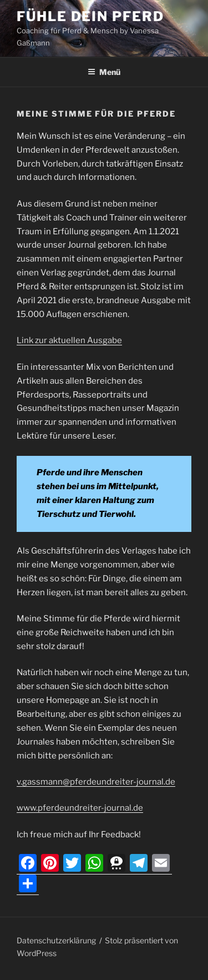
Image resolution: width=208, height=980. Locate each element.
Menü (104, 72)
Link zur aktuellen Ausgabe (69, 340)
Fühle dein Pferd (90, 16)
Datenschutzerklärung (56, 940)
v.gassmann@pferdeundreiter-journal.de (96, 782)
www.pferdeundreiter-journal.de (80, 808)
